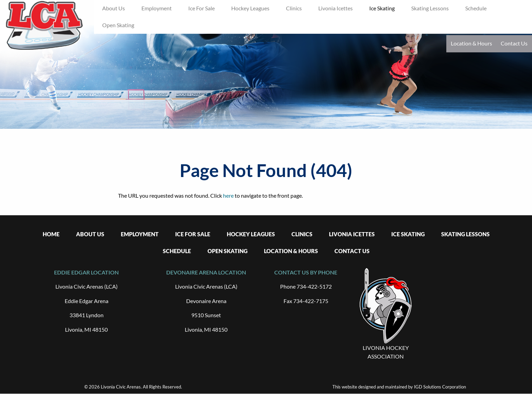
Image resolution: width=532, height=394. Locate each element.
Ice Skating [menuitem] (382, 8)
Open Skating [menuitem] (118, 25)
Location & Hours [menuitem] (291, 251)
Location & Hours (471, 43)
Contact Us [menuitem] (352, 251)
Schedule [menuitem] (476, 8)
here (228, 195)
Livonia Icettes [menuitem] (336, 8)
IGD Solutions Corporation (440, 387)
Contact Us (514, 43)
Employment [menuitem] (157, 8)
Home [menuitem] (51, 234)
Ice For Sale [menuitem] (201, 8)
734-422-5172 (314, 286)
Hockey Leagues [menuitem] (250, 8)
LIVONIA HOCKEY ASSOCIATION (386, 352)
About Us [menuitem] (114, 8)
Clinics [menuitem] (294, 8)
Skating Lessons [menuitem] (430, 8)
